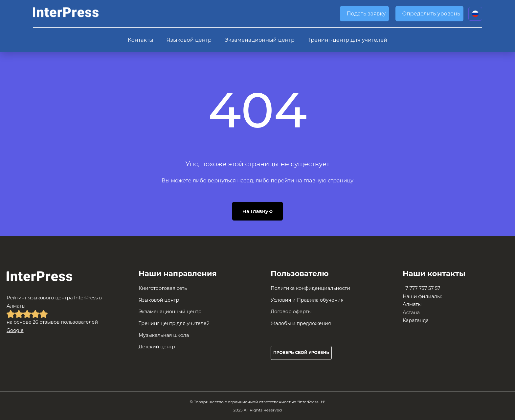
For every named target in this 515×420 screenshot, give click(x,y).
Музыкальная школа (164, 335)
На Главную (257, 211)
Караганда (416, 320)
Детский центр (157, 347)
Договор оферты (291, 312)
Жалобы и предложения (301, 323)
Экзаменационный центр (260, 40)
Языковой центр (189, 40)
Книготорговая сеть (163, 288)
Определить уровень (431, 14)
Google (15, 330)
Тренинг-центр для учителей (347, 40)
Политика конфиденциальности (310, 288)
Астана (411, 313)
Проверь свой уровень (301, 352)
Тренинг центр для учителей (174, 323)
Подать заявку (366, 14)
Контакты (141, 40)
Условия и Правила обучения (307, 300)
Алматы (412, 304)
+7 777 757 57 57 (422, 288)
